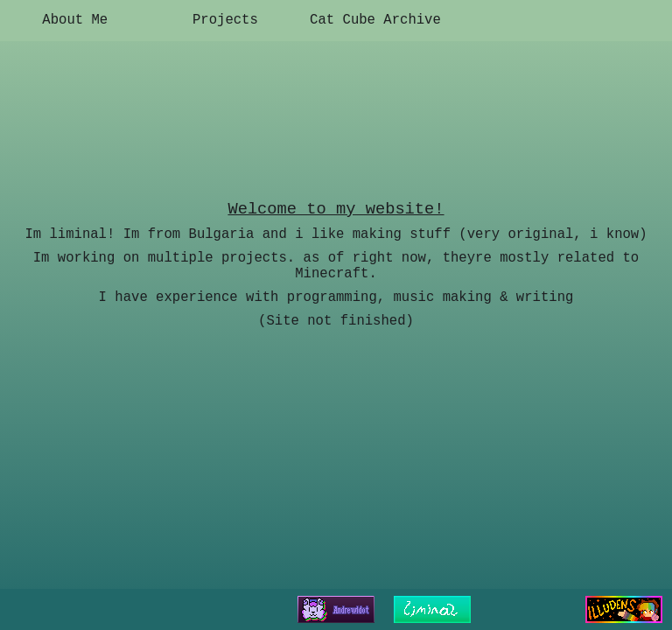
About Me (75, 20)
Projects (225, 20)
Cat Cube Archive (375, 20)
